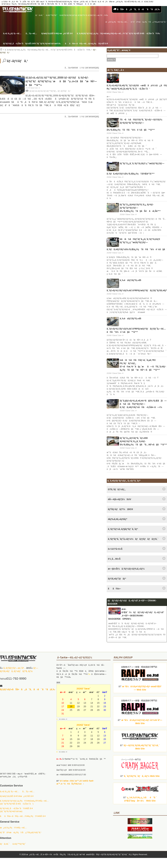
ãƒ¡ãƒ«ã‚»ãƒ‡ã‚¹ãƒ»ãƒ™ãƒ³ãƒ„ (43, 91)
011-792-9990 (16, 679)
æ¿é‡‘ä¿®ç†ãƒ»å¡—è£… (117, 22)
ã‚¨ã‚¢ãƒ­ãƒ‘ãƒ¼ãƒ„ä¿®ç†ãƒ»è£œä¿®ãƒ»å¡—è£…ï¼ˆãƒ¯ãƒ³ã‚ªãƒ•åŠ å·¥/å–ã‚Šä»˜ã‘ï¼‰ (118, 33)
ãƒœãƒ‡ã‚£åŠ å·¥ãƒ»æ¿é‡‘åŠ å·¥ (57, 33)
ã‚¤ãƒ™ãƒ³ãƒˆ (52, 15)
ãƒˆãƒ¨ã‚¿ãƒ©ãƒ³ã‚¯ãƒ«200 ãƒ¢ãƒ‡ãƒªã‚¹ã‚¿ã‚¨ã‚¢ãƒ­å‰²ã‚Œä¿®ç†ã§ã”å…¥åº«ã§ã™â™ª (143, 441)
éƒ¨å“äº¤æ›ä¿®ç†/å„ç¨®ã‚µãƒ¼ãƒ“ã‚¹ (148, 22)
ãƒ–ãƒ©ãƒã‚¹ (64, 91)
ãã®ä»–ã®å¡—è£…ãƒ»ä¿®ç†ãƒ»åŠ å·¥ (86, 44)
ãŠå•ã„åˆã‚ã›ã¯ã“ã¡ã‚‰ (137, 9)
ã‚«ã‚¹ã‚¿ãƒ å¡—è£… (12, 33)
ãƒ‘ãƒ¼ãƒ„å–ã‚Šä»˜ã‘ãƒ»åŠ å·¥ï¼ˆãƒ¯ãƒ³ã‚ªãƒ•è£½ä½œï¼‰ (32, 44)
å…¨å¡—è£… (31, 33)
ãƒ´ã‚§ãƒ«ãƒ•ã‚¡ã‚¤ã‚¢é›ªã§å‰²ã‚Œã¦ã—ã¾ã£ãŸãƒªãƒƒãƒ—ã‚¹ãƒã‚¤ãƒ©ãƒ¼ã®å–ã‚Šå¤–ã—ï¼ (143, 404)
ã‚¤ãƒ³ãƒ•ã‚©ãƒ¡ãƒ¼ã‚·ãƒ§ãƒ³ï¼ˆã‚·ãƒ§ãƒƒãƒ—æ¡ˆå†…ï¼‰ (84, 15)
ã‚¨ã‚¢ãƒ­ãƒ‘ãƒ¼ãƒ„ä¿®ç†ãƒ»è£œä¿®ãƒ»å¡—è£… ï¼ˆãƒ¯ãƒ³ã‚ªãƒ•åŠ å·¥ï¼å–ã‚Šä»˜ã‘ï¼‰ (48, 50)
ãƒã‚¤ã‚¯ (40, 15)
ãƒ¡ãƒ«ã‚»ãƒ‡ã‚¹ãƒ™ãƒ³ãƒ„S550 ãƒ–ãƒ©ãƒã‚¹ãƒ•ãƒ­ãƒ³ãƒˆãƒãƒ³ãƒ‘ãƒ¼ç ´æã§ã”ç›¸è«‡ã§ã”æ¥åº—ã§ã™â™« (61, 81)
